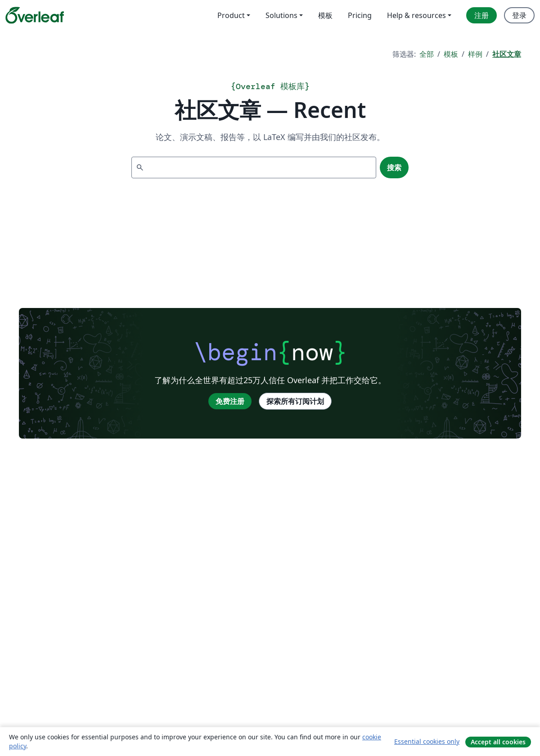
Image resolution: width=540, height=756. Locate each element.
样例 (475, 54)
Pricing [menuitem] (360, 15)
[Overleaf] (35, 15)
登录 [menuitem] (519, 15)
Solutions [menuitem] (281, 15)
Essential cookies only (427, 741)
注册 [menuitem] (481, 15)
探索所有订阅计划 (295, 401)
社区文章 (507, 54)
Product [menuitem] (231, 15)
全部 (427, 54)
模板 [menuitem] (325, 15)
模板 (451, 54)
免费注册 (230, 401)
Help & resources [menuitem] (416, 15)
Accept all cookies (498, 742)
